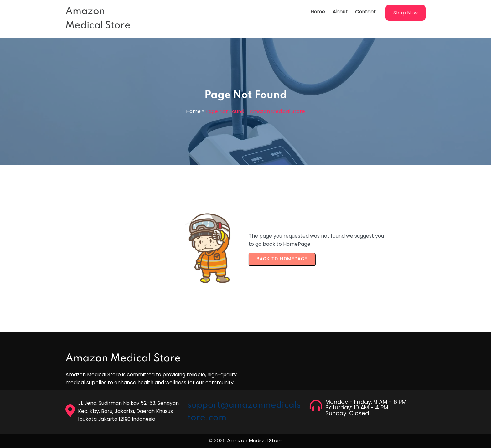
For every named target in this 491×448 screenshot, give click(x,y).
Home (193, 111)
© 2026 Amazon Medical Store (246, 441)
